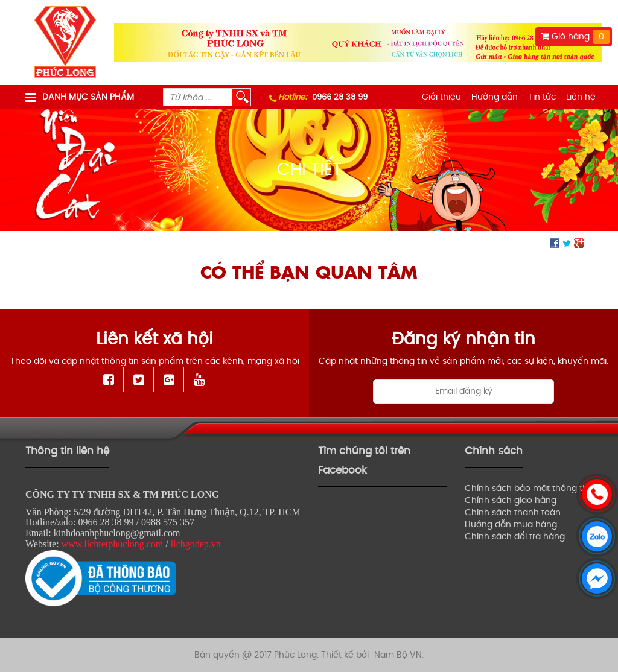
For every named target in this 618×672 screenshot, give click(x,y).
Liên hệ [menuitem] (581, 97)
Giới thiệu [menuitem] (441, 97)
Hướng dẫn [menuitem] (495, 97)
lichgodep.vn (196, 544)
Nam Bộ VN (398, 655)
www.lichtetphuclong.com (113, 544)
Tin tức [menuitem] (542, 97)
